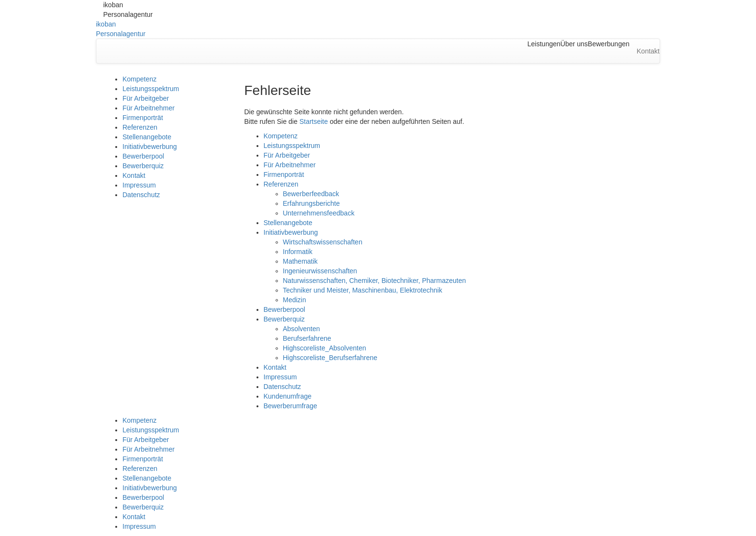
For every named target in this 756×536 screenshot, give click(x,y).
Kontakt (134, 175)
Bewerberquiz (143, 166)
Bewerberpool (143, 156)
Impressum (139, 185)
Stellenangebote (147, 137)
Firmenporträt (143, 118)
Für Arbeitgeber (146, 98)
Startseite (314, 121)
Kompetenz (140, 79)
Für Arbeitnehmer (148, 108)
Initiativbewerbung (150, 147)
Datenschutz (141, 195)
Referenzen (140, 127)
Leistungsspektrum (151, 89)
